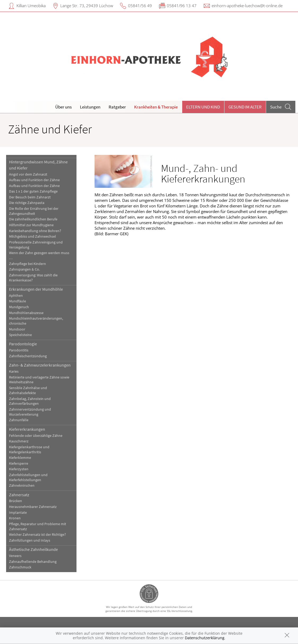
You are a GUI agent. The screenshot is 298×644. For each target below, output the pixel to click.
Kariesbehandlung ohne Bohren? (35, 231)
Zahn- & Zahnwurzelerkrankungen (40, 365)
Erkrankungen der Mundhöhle (36, 289)
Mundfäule (18, 301)
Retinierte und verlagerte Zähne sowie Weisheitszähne (39, 380)
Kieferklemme (20, 458)
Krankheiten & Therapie (156, 107)
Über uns (63, 107)
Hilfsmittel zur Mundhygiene (31, 225)
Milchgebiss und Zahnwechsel (33, 236)
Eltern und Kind (203, 107)
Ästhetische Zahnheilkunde (33, 549)
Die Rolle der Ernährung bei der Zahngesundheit (34, 211)
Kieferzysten (19, 469)
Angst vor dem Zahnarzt (28, 174)
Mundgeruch (19, 307)
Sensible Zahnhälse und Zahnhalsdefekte (28, 390)
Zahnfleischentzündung (28, 356)
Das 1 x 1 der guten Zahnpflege (33, 191)
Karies (14, 371)
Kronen (15, 518)
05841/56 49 (140, 6)
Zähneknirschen (22, 486)
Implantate (18, 513)
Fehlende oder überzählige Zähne (36, 436)
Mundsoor (17, 329)
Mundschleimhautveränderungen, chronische (36, 321)
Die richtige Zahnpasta (27, 203)
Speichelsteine (20, 335)
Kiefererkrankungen (27, 429)
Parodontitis (19, 350)
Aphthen (16, 296)
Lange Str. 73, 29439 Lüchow (87, 6)
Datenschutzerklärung (205, 638)
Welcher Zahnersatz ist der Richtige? (37, 535)
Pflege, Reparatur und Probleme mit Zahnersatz (38, 526)
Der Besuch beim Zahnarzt (30, 197)
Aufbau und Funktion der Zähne (34, 180)
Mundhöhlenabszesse (26, 313)
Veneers (15, 556)
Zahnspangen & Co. (24, 269)
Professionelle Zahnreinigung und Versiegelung (36, 245)
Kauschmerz (19, 441)
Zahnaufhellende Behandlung (33, 562)
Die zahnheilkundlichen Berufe (33, 219)
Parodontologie (23, 344)
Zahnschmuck (20, 567)
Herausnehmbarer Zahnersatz (33, 507)
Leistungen (90, 107)
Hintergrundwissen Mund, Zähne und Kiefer (38, 165)
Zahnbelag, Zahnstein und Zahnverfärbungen (30, 401)
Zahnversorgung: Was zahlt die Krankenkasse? (33, 278)
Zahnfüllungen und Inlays (30, 540)
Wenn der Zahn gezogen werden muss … (39, 255)
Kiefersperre (19, 464)
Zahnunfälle (19, 420)
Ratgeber (117, 107)
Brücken (16, 501)
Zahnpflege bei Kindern (27, 264)
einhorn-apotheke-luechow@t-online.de (247, 6)
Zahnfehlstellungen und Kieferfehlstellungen (28, 477)
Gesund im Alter (245, 107)
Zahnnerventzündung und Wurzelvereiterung (30, 412)
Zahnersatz (19, 495)
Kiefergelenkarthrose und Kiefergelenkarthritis (29, 450)
